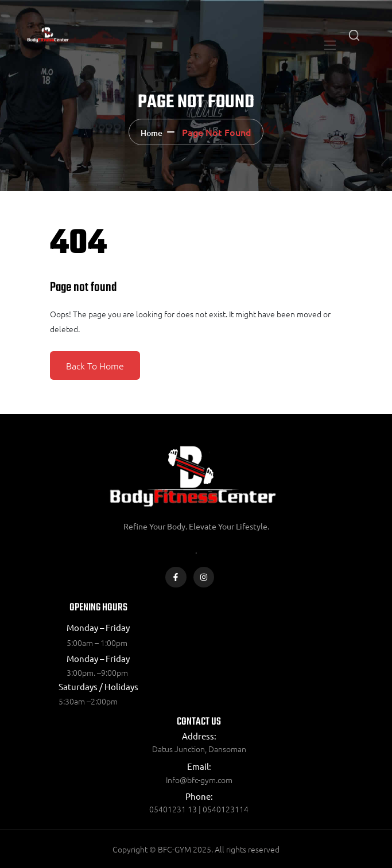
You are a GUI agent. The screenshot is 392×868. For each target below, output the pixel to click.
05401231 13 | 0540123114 (199, 809)
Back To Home (95, 365)
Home (152, 133)
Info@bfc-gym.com (199, 780)
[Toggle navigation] (329, 45)
